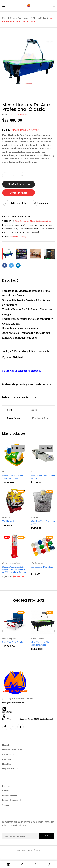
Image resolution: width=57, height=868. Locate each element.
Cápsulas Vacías (37, 563)
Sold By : (7, 130)
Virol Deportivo (9, 521)
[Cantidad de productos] (14, 176)
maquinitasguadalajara (26, 130)
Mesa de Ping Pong (9, 638)
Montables (6, 472)
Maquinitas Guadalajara (18, 115)
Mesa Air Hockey (40, 18)
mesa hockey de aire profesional (25, 232)
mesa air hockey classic (23, 225)
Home (4, 18)
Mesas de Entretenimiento (20, 18)
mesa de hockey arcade (29, 229)
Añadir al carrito (21, 184)
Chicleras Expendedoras (11, 563)
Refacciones (35, 472)
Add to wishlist (19, 203)
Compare (44, 203)
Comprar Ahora (19, 193)
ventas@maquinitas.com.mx (13, 703)
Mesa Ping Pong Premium (13, 642)
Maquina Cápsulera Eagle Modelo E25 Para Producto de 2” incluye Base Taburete (14, 570)
